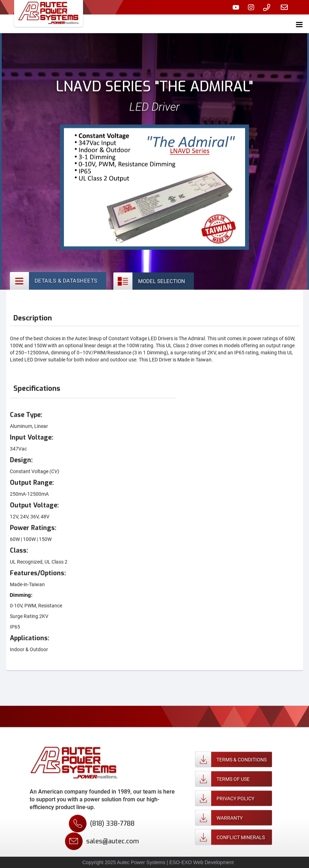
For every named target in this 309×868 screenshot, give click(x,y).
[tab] (58, 281)
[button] (299, 23)
